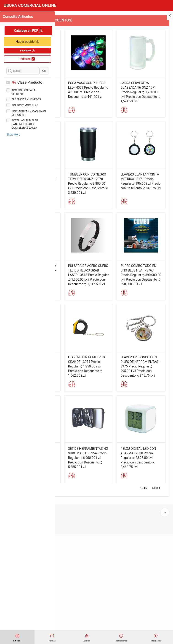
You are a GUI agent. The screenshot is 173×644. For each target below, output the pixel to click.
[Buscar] (23, 71)
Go (44, 71)
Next (157, 598)
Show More (13, 135)
